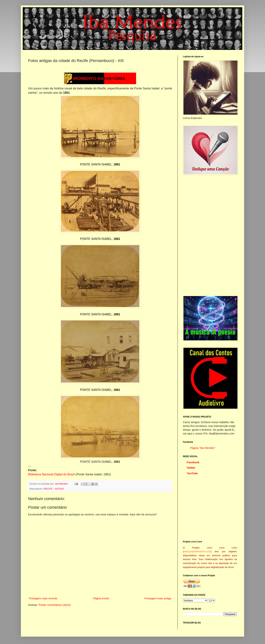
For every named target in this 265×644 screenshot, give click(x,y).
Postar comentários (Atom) (55, 605)
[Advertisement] (210, 235)
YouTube (192, 473)
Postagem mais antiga (158, 598)
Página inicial (101, 598)
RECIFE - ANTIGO (54, 489)
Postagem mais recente (43, 598)
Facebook (193, 462)
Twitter (191, 468)
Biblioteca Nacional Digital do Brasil (51, 474)
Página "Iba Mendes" (203, 448)
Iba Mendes (62, 484)
